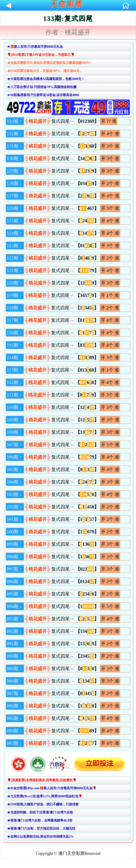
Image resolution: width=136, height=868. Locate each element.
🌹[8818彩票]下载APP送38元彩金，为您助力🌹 (41, 55)
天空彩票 (67, 4)
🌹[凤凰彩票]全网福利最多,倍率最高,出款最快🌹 (42, 780)
